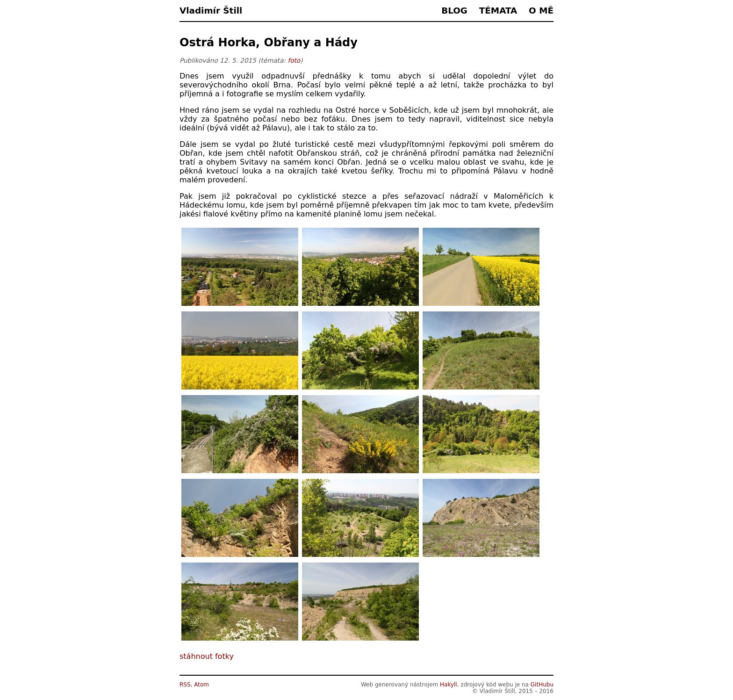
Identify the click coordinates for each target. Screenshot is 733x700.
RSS (185, 685)
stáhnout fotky (207, 656)
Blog (454, 11)
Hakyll (449, 685)
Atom (201, 685)
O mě (541, 11)
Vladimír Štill (211, 11)
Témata (498, 11)
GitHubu (542, 685)
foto (294, 60)
